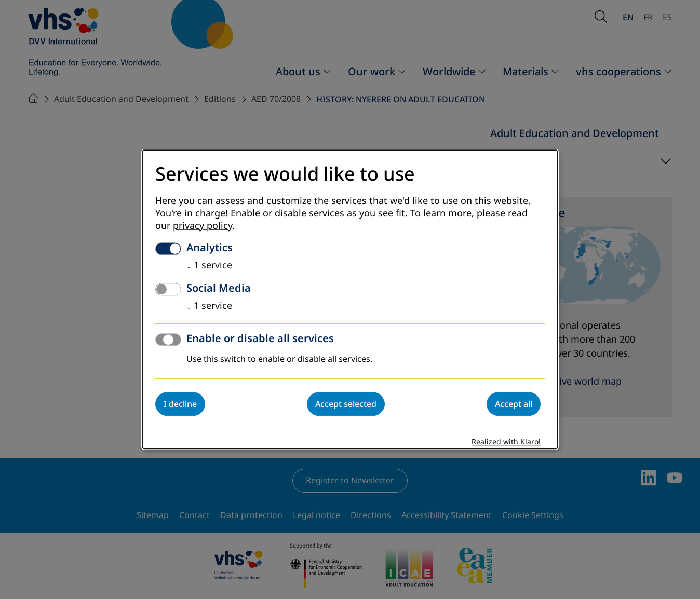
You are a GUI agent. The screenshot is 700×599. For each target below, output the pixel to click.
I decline (180, 404)
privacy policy (203, 226)
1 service (209, 266)
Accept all (514, 404)
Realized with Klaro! (506, 443)
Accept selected (346, 404)
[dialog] (350, 299)
